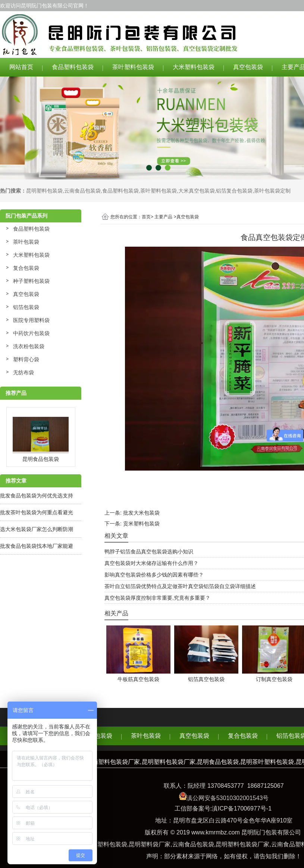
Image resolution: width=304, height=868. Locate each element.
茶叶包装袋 (26, 242)
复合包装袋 (26, 268)
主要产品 (163, 217)
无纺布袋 (23, 372)
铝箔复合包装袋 (234, 191)
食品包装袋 (97, 736)
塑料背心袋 (26, 359)
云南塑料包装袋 (106, 844)
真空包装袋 (248, 67)
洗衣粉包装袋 (29, 346)
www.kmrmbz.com (216, 832)
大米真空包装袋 (197, 191)
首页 (146, 217)
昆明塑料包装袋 (44, 191)
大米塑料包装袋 (194, 67)
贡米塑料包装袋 (141, 524)
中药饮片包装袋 (31, 333)
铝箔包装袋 (26, 307)
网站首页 (21, 67)
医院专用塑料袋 (31, 320)
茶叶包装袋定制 (272, 191)
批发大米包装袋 (141, 513)
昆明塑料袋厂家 (150, 844)
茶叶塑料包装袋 (133, 67)
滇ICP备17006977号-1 (242, 808)
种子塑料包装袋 (31, 281)
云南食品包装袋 (82, 191)
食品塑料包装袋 (73, 67)
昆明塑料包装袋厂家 (242, 844)
